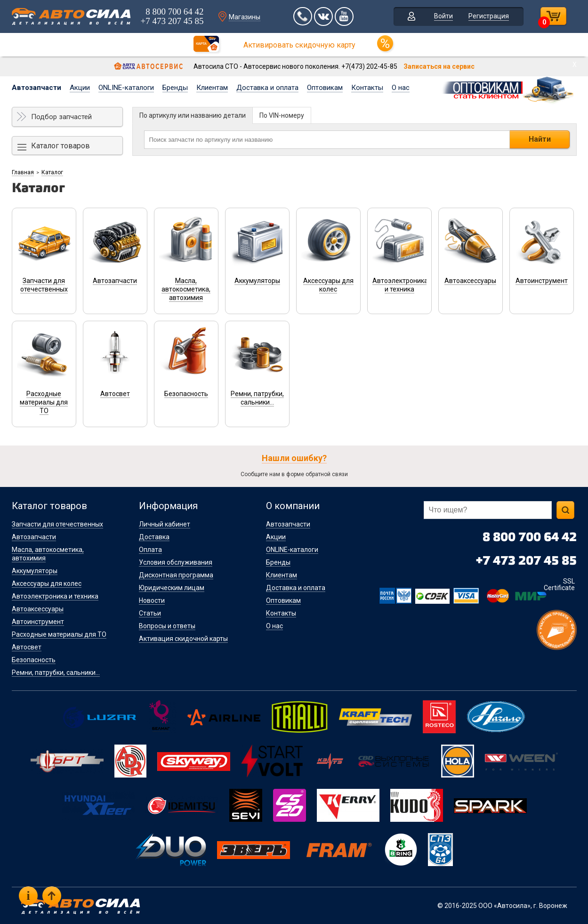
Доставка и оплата (267, 88)
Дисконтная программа (176, 575)
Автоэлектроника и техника (55, 596)
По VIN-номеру (282, 115)
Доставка (154, 537)
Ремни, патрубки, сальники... (56, 673)
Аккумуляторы (35, 571)
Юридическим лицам (172, 588)
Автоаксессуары (38, 609)
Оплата (150, 550)
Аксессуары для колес (47, 584)
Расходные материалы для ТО (59, 634)
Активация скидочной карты (183, 639)
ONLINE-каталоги (126, 88)
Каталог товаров (60, 146)
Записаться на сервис (439, 66)
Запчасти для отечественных (57, 524)
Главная (23, 172)
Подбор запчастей (61, 117)
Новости (152, 600)
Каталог (52, 172)
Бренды (175, 88)
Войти (444, 16)
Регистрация (489, 16)
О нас (401, 88)
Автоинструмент (38, 622)
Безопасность (34, 660)
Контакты (367, 88)
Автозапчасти (36, 88)
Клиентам (212, 88)
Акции (80, 88)
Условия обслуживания (176, 562)
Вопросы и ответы (167, 626)
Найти (540, 139)
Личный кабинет (165, 524)
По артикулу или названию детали (193, 115)
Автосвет (27, 647)
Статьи (150, 613)
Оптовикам (325, 88)
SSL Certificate (559, 584)
